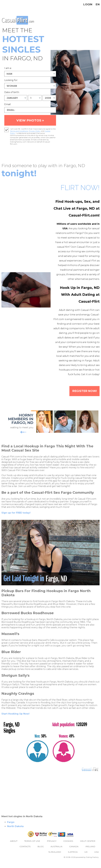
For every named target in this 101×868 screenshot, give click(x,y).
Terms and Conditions (19, 136)
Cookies (68, 846)
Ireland (90, 852)
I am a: (8, 68)
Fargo (11, 828)
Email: (8, 104)
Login (88, 4)
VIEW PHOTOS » (30, 123)
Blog (41, 852)
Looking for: (11, 80)
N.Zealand (55, 857)
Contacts (25, 852)
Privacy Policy (35, 136)
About (14, 846)
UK (86, 857)
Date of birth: (12, 92)
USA (97, 857)
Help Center (88, 846)
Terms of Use (32, 846)
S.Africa (73, 857)
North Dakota (15, 832)
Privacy (52, 846)
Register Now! (83, 396)
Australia (56, 852)
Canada (74, 852)
